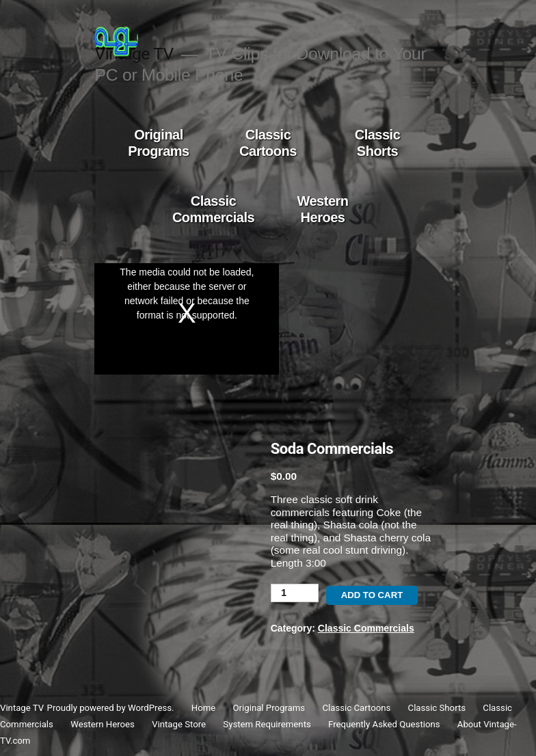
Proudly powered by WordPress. (112, 708)
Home (204, 708)
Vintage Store (179, 724)
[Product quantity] (295, 593)
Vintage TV (22, 708)
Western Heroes (322, 209)
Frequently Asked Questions (384, 724)
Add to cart (372, 595)
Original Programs (158, 143)
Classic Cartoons (268, 143)
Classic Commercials (213, 209)
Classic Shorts (378, 143)
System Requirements (267, 724)
